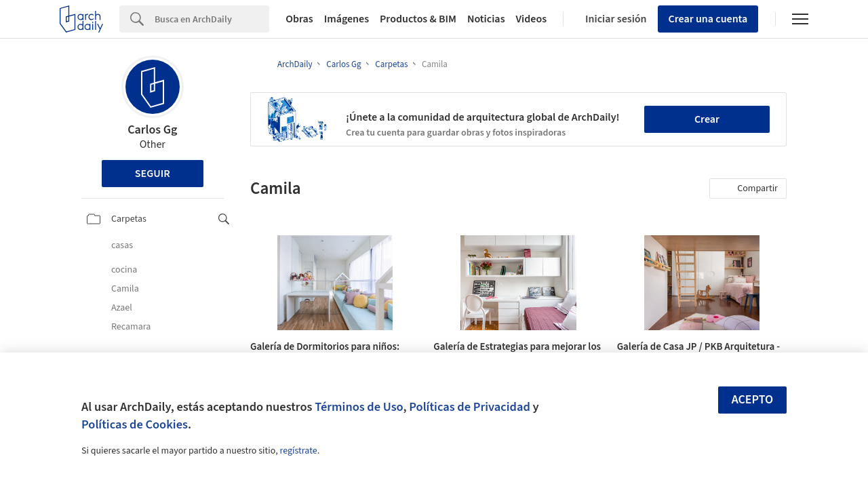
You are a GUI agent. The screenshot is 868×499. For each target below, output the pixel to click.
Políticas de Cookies (135, 424)
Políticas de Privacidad (470, 407)
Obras (299, 19)
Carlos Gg (152, 130)
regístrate (298, 451)
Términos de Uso (359, 407)
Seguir (153, 174)
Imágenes (347, 19)
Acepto (753, 400)
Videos (532, 19)
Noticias (486, 19)
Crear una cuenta (708, 19)
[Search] (212, 19)
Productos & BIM (418, 19)
